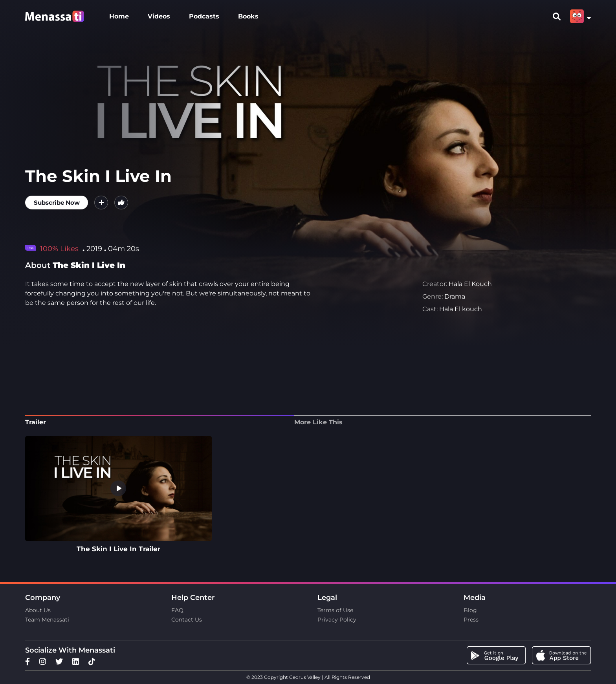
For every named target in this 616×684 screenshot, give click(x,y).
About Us (38, 610)
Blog (470, 610)
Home (119, 16)
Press (471, 620)
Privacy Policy (337, 620)
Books (248, 16)
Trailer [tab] (36, 422)
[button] (101, 203)
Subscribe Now (57, 203)
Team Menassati (47, 620)
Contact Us (187, 620)
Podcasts (204, 16)
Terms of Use (335, 610)
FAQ (177, 610)
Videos (159, 16)
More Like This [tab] (318, 422)
